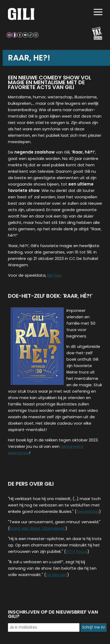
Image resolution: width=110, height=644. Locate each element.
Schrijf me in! (94, 627)
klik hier (54, 275)
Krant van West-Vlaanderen (38, 528)
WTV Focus (77, 551)
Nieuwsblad (88, 511)
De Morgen (57, 575)
